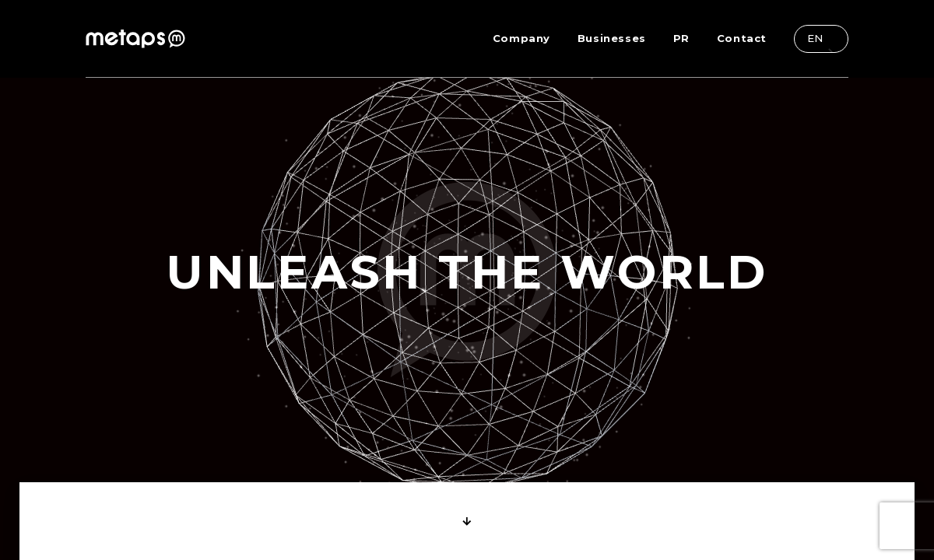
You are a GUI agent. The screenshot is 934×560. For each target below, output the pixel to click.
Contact (742, 38)
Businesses (612, 38)
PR (681, 38)
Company (521, 38)
